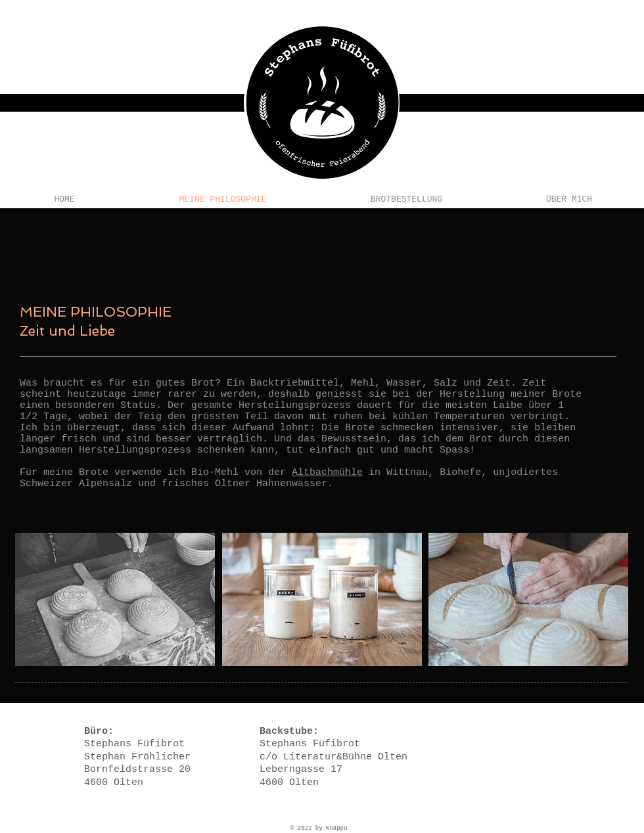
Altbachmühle (327, 473)
